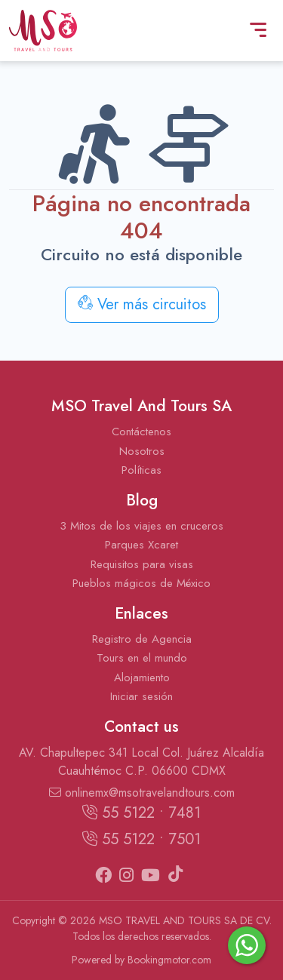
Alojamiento (142, 677)
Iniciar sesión (141, 696)
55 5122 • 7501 (141, 839)
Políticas (141, 470)
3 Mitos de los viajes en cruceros (141, 526)
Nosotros (142, 451)
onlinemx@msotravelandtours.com (142, 793)
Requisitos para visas (142, 564)
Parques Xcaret (141, 545)
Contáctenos (141, 432)
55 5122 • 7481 (141, 813)
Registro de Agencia (142, 639)
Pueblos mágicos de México (141, 583)
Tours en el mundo (142, 658)
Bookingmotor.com (169, 960)
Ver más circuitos (142, 304)
